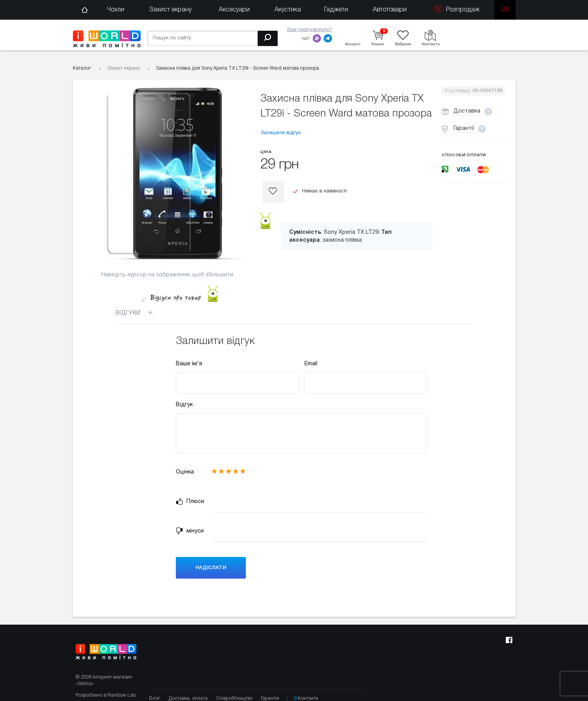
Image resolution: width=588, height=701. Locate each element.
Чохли (116, 10)
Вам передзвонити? (310, 30)
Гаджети (336, 10)
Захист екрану (170, 10)
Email (311, 364)
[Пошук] (268, 38)
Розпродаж (457, 9)
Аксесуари (234, 10)
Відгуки (139, 313)
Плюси (190, 501)
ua (505, 10)
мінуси (190, 531)
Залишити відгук (281, 133)
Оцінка (185, 472)
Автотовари (390, 10)
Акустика (288, 10)
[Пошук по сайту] (213, 38)
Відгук (184, 405)
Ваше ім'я (189, 364)
